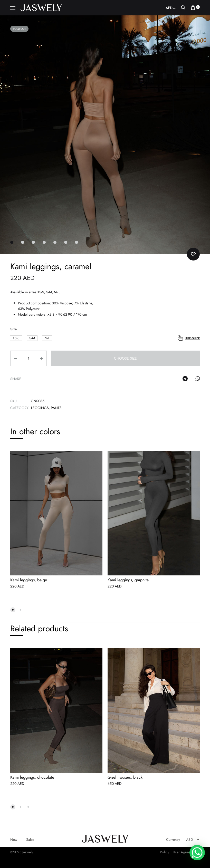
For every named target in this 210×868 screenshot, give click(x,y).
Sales (30, 840)
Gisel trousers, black (125, 777)
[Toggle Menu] (13, 8)
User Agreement (185, 852)
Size (13, 329)
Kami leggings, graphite (128, 580)
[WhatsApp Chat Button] (197, 853)
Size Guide (193, 338)
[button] (16, 338)
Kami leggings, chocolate (32, 777)
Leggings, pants (46, 408)
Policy (165, 852)
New (14, 840)
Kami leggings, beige (29, 580)
